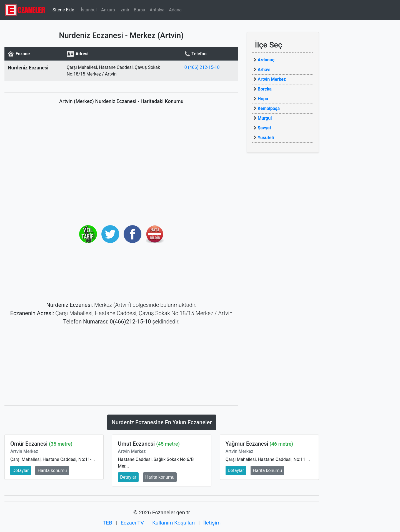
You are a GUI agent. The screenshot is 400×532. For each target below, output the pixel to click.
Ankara (108, 10)
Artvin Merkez (272, 79)
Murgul (265, 118)
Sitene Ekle (63, 10)
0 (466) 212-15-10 (202, 67)
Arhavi (264, 70)
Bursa (140, 10)
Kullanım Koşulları (173, 523)
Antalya (157, 10)
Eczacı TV (132, 523)
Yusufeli (266, 138)
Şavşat (265, 128)
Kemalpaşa (269, 108)
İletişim (212, 523)
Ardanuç (266, 60)
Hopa (263, 99)
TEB (107, 523)
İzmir (124, 10)
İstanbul (89, 10)
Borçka (265, 89)
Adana (175, 10)
